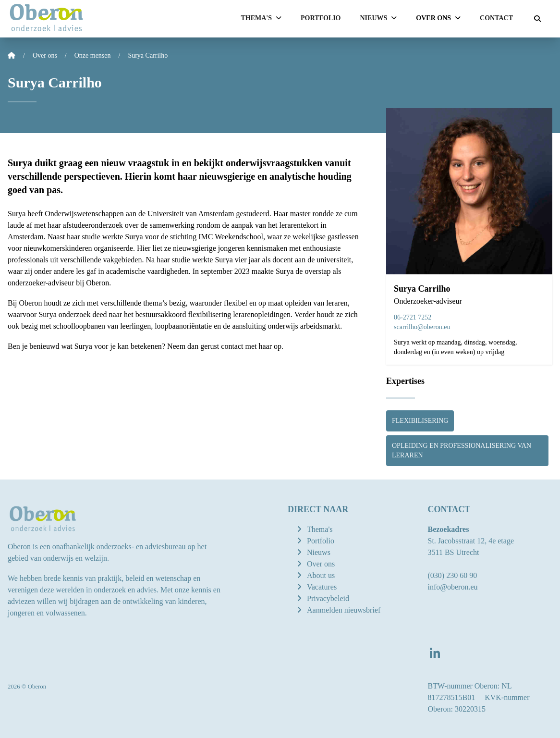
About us (321, 575)
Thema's (320, 529)
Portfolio (321, 18)
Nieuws (319, 552)
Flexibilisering (420, 421)
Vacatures (322, 587)
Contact (496, 18)
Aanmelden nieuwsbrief (344, 610)
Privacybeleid (328, 598)
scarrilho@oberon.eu (422, 327)
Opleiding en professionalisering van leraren (462, 450)
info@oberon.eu (452, 587)
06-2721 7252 (413, 317)
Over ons (321, 564)
